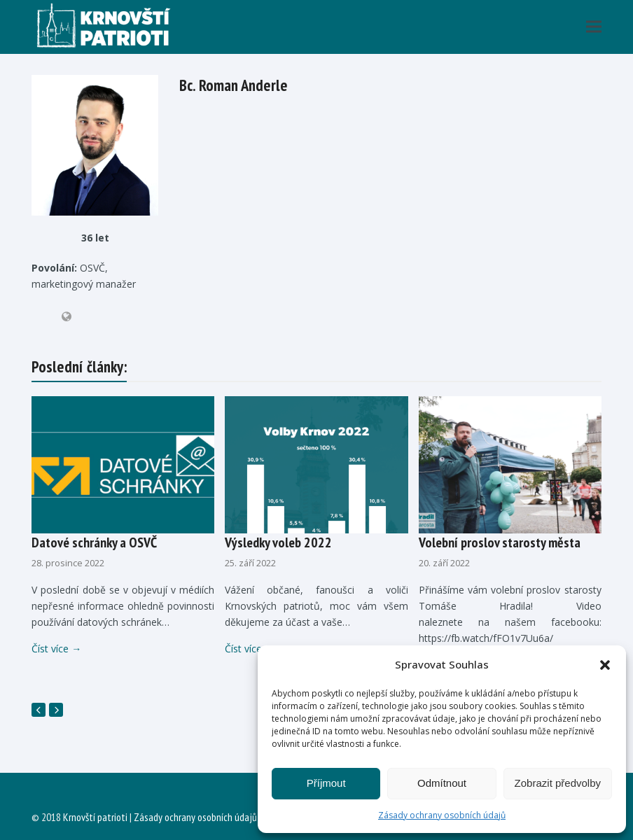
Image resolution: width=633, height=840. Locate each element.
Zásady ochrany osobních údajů (442, 815)
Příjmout (326, 783)
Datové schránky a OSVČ (94, 542)
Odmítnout (442, 783)
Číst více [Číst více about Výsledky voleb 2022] (250, 649)
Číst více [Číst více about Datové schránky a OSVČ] (56, 649)
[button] (605, 665)
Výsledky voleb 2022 (278, 542)
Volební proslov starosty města (500, 542)
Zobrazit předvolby (558, 783)
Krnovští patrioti (95, 817)
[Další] (56, 710)
